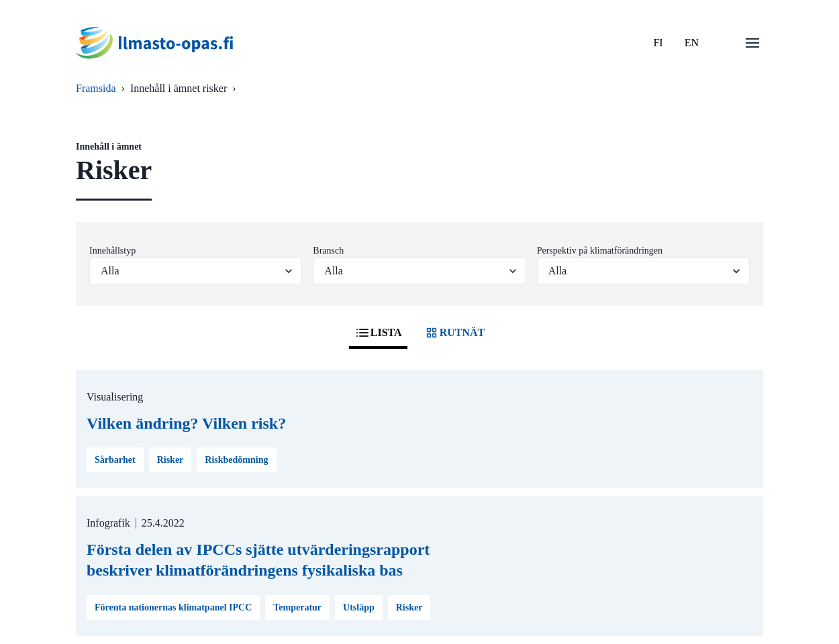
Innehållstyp (112, 251)
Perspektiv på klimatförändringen (600, 251)
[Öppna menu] (752, 43)
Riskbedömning (236, 460)
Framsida (96, 88)
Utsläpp (359, 607)
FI (658, 43)
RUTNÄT (454, 333)
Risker (170, 460)
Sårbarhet (115, 460)
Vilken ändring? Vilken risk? (186, 423)
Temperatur (297, 607)
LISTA (378, 333)
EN (692, 43)
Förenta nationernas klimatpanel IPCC (173, 607)
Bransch (328, 251)
